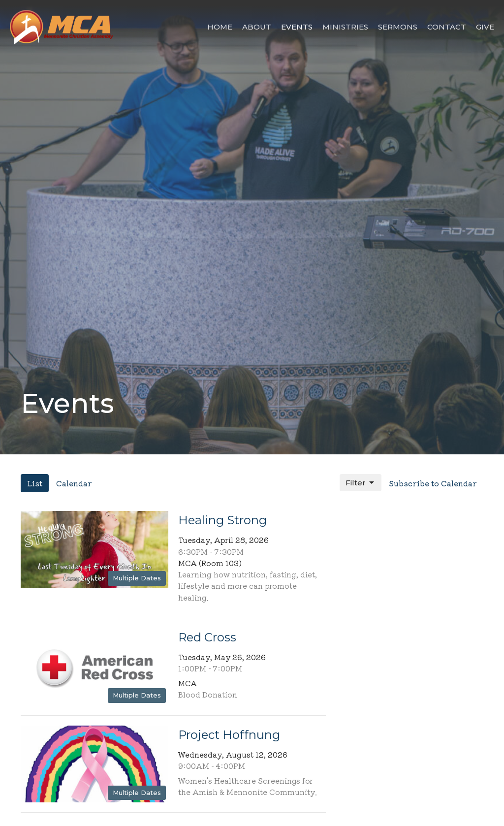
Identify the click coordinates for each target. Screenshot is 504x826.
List (35, 483)
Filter (361, 483)
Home (220, 27)
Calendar (74, 483)
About (257, 27)
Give (485, 27)
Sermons (398, 27)
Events (297, 27)
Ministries (345, 27)
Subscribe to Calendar (433, 483)
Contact (447, 27)
